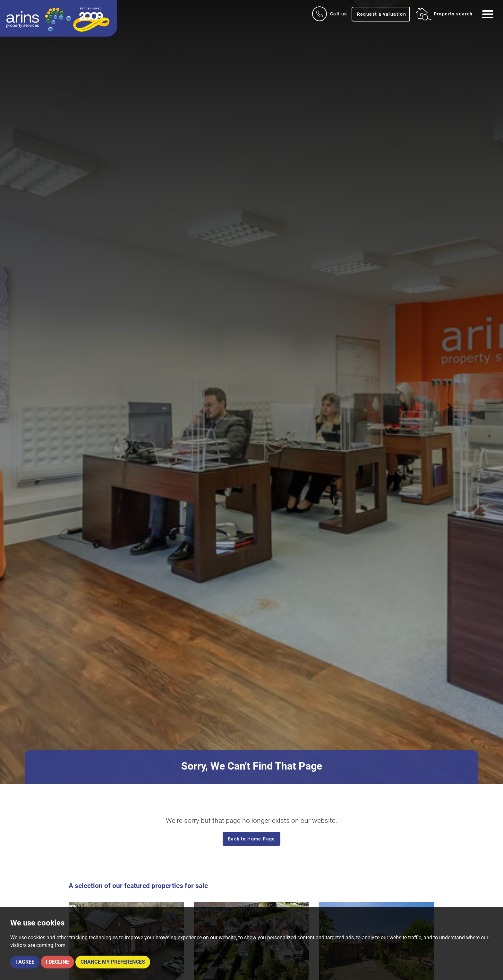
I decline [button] (57, 962)
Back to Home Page (251, 839)
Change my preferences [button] (113, 962)
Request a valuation (382, 14)
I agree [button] (25, 962)
